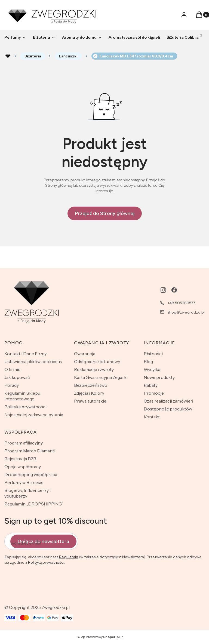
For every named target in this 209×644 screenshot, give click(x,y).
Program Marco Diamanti (30, 451)
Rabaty (151, 385)
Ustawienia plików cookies (31, 361)
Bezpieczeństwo (91, 385)
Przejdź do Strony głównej (105, 213)
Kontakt (152, 417)
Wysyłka (152, 369)
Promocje (154, 393)
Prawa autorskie (90, 401)
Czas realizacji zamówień (168, 401)
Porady (12, 385)
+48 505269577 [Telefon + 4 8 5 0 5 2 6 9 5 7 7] (181, 303)
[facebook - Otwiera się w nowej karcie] (174, 290)
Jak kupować (17, 377)
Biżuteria (33, 56)
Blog (148, 361)
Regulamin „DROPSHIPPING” (34, 504)
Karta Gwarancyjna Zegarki (101, 377)
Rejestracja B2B (20, 459)
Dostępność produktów (168, 409)
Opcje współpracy (23, 467)
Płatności (153, 354)
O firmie (12, 369)
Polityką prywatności (46, 563)
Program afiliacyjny (24, 443)
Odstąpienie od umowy (97, 361)
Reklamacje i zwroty (94, 369)
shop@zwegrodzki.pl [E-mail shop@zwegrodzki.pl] (186, 312)
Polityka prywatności (25, 407)
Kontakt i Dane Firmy (25, 354)
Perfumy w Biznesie (24, 482)
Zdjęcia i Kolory (89, 393)
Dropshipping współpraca (31, 474)
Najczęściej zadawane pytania (34, 415)
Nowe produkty (159, 377)
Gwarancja (85, 354)
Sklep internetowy (98, 637)
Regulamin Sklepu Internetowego (22, 396)
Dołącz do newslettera (43, 541)
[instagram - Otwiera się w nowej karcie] (163, 290)
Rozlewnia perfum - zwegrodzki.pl (8, 56)
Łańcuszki (68, 56)
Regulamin (69, 557)
